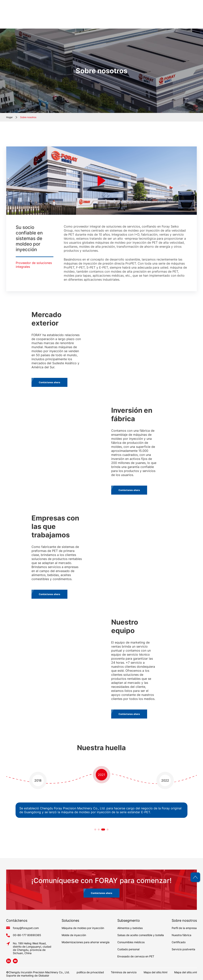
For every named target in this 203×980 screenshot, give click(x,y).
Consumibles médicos (131, 942)
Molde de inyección (74, 935)
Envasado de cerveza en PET (136, 956)
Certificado (179, 942)
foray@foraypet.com (26, 928)
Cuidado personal (128, 949)
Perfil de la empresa (184, 928)
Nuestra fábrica (181, 935)
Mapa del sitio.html (155, 972)
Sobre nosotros (28, 117)
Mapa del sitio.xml (186, 972)
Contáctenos (187, 19)
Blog (174, 19)
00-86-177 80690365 (27, 935)
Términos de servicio (124, 972)
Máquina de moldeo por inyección (83, 928)
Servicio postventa (183, 949)
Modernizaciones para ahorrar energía (86, 942)
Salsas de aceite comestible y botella (141, 935)
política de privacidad (90, 972)
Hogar (89, 19)
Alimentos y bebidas (130, 928)
